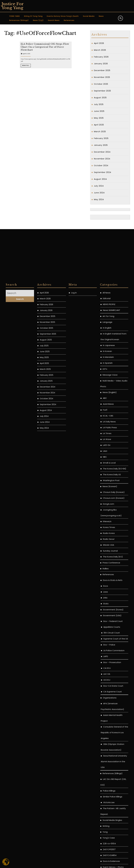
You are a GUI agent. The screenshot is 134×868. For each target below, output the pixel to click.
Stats (106, 787)
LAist (105, 635)
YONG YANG (15, 16)
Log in (74, 476)
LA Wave (107, 623)
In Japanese (109, 529)
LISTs (105, 552)
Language (107, 506)
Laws (105, 775)
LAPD (106, 840)
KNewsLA (107, 705)
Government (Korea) (113, 793)
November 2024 (102, 159)
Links (105, 781)
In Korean (107, 535)
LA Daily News (109, 605)
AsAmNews (108, 587)
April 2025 (99, 125)
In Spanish (108, 546)
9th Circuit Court (112, 816)
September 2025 (102, 91)
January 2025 (101, 145)
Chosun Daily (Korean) (114, 676)
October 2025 (101, 84)
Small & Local (109, 646)
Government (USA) (112, 799)
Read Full (38, 82)
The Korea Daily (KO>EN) (115, 652)
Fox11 (105, 593)
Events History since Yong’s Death (63, 16)
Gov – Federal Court (113, 805)
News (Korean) (110, 670)
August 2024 (100, 179)
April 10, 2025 (38, 77)
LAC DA (107, 857)
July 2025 (99, 104)
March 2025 (100, 132)
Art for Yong (108, 500)
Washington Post (111, 664)
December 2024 (102, 152)
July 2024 (99, 186)
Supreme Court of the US (116, 822)
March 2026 (100, 50)
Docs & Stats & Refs (113, 764)
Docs (106, 769)
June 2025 (99, 111)
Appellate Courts (112, 810)
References (69, 20)
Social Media (89, 16)
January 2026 (101, 64)
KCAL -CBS (108, 599)
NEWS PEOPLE (109, 488)
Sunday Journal (110, 734)
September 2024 (103, 172)
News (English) (110, 576)
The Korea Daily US (112, 658)
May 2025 (99, 118)
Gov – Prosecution (112, 846)
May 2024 (99, 199)
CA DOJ (107, 852)
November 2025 (102, 77)
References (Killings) (19, 20)
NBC (105, 640)
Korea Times (109, 711)
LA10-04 (107, 629)
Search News (54, 20)
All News (107, 476)
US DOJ (107, 863)
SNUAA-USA (108, 728)
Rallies (106, 752)
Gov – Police (109, 828)
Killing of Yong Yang (33, 16)
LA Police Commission (114, 834)
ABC (105, 582)
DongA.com (108, 687)
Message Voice (110, 558)
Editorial (107, 482)
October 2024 (101, 166)
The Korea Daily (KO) (113, 740)
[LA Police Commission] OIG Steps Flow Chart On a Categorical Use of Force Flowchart (45, 74)
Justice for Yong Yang (13, 6)
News (101, 16)
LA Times (107, 617)
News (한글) (38, 20)
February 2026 (101, 57)
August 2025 (100, 98)
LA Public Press (110, 611)
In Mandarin (108, 541)
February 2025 (101, 138)
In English (107, 511)
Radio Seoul (109, 723)
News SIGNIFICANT (111, 494)
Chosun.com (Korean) (114, 682)
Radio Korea (109, 717)
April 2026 (99, 43)
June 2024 (99, 193)
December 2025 (102, 70)
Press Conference (111, 746)
